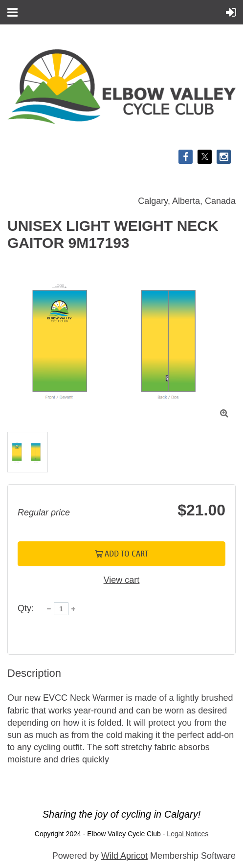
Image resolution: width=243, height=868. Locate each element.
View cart (122, 580)
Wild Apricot (124, 856)
